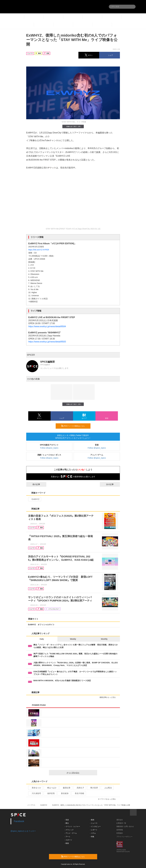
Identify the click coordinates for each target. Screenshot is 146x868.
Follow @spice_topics (49, 448)
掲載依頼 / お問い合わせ (125, 826)
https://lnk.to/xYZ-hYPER (39, 250)
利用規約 (120, 833)
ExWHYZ (34, 499)
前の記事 (34, 484)
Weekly (73, 639)
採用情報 (120, 830)
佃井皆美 (50, 793)
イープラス (31, 805)
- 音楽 (67, 820)
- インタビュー (95, 826)
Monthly (104, 639)
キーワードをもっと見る (108, 799)
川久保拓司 (35, 793)
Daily (42, 639)
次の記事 (112, 484)
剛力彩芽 (93, 788)
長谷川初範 (78, 793)
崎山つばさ (51, 788)
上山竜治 (107, 788)
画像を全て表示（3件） (73, 126)
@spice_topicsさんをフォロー (23, 831)
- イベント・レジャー (72, 826)
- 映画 (67, 843)
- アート (67, 837)
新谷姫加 (64, 793)
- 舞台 (67, 823)
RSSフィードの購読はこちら (75, 426)
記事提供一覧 (121, 823)
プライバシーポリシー (124, 837)
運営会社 (120, 820)
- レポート (94, 830)
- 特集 (92, 837)
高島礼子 (79, 788)
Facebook (19, 821)
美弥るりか (35, 788)
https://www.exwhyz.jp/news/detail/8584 (47, 326)
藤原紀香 (66, 788)
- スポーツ (68, 840)
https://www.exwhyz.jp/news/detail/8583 (47, 342)
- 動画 (92, 820)
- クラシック (69, 830)
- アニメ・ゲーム (71, 833)
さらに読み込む (81, 773)
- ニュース (94, 823)
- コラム (93, 833)
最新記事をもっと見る (109, 697)
